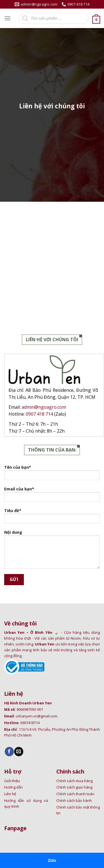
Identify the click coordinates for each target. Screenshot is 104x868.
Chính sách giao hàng (74, 787)
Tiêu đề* (52, 518)
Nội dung (52, 551)
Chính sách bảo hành (74, 800)
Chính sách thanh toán (75, 794)
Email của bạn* (52, 496)
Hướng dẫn (13, 787)
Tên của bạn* (52, 474)
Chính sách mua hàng (74, 781)
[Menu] (7, 18)
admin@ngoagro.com (44, 407)
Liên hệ (10, 794)
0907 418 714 (40, 414)
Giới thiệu (12, 781)
